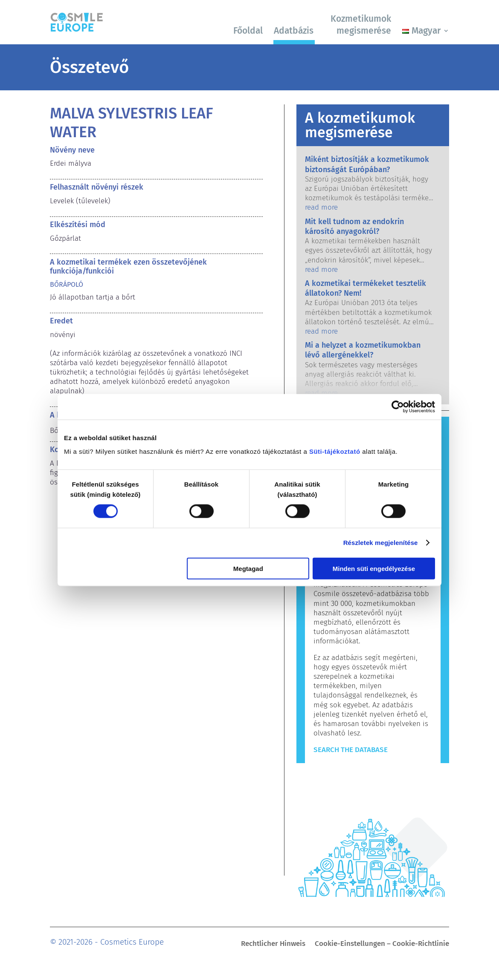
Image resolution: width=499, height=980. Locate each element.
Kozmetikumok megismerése (361, 24)
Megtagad (248, 568)
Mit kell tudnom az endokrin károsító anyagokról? (354, 226)
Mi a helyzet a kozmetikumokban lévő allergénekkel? (363, 350)
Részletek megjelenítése (381, 543)
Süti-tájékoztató (335, 451)
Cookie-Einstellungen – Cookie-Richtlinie (382, 944)
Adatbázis (294, 31)
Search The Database (351, 750)
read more (321, 207)
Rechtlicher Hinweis (273, 944)
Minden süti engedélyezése (374, 568)
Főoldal (248, 31)
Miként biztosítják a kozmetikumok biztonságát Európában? (367, 164)
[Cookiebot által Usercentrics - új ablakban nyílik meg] (398, 407)
